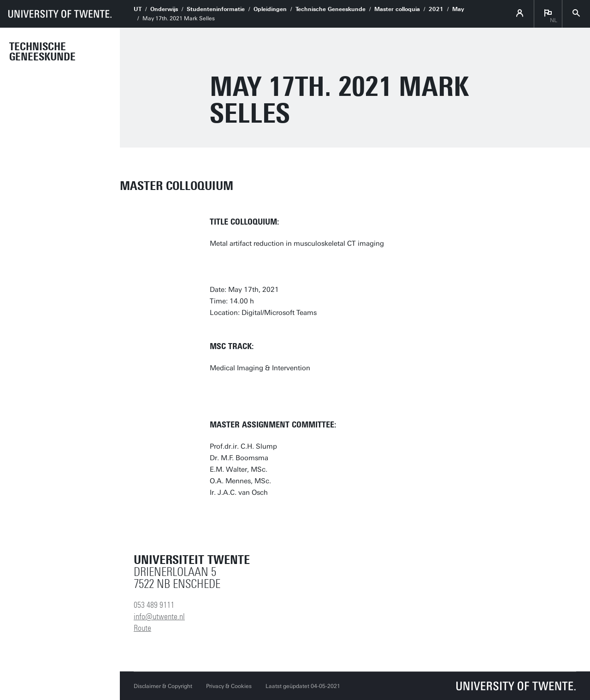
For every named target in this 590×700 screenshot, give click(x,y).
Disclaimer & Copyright (163, 686)
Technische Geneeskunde (42, 52)
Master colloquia (397, 9)
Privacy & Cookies (229, 686)
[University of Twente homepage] (60, 14)
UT (138, 9)
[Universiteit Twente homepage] (516, 686)
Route (142, 628)
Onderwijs (164, 9)
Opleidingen (270, 9)
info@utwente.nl (159, 617)
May (458, 9)
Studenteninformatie (216, 9)
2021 (436, 9)
